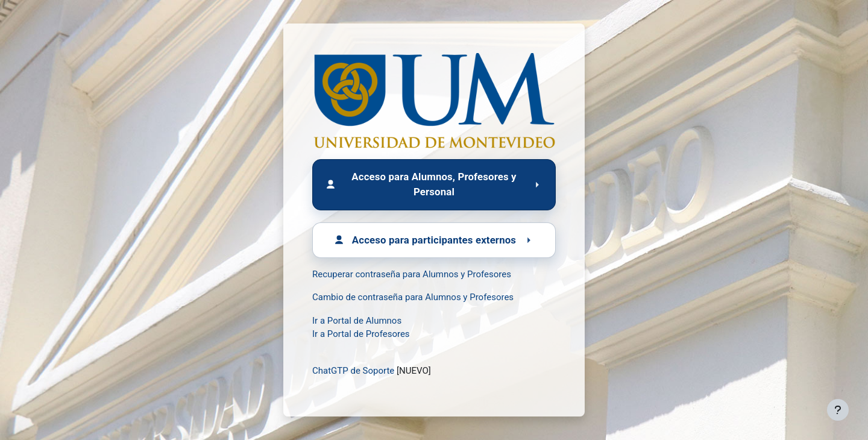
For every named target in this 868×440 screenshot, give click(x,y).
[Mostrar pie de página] (838, 410)
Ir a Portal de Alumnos (357, 321)
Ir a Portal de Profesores (361, 334)
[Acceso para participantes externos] (434, 240)
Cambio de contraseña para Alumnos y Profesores (413, 297)
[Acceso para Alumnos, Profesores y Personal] (434, 184)
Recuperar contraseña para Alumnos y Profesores (412, 274)
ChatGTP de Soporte (353, 371)
